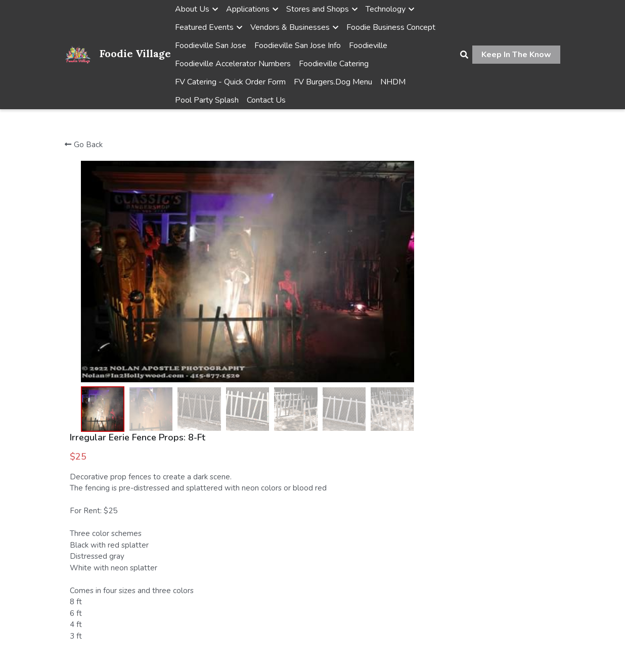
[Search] (464, 55)
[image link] (78, 54)
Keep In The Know (516, 55)
